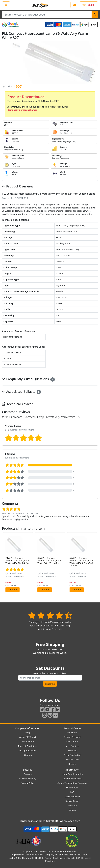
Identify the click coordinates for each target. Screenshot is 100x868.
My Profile (72, 732)
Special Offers (72, 801)
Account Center (72, 728)
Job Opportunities (28, 751)
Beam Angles (72, 787)
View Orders (72, 741)
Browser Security (28, 778)
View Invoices (72, 746)
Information (72, 770)
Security (28, 770)
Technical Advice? (17, 404)
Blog (28, 732)
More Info (13, 590)
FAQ (72, 792)
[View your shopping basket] (89, 5)
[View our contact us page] (75, 5)
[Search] (95, 15)
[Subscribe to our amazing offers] (50, 678)
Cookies (28, 774)
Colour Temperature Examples (72, 783)
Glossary (72, 805)
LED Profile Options (72, 778)
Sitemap (28, 755)
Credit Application (72, 755)
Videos (72, 810)
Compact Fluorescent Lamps (22, 110)
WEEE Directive (72, 797)
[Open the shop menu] (6, 5)
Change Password (72, 737)
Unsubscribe (72, 759)
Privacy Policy (28, 783)
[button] (95, 564)
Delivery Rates (28, 741)
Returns (72, 764)
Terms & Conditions (28, 746)
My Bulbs (72, 751)
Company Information (28, 728)
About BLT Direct (28, 737)
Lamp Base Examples (72, 774)
